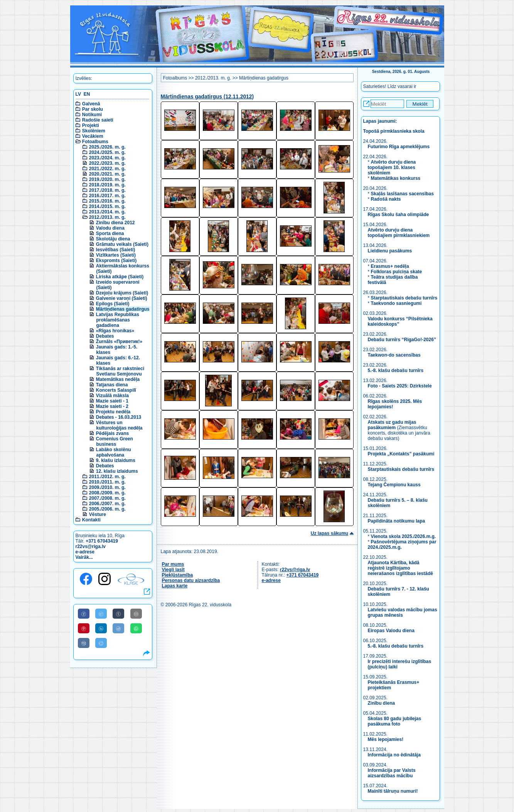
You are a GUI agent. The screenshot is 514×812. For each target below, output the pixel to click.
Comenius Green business (115, 442)
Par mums (173, 564)
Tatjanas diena (112, 385)
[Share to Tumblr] (118, 614)
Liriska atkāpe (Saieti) (120, 277)
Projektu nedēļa (113, 412)
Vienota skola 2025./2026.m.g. (404, 536)
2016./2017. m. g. (107, 196)
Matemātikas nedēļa (118, 379)
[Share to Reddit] (118, 628)
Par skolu (93, 109)
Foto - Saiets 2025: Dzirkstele (400, 386)
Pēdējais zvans (112, 433)
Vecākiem (93, 136)
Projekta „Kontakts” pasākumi (401, 454)
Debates (105, 336)
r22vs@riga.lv (91, 546)
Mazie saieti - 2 (112, 406)
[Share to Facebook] (84, 614)
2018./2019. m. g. (107, 185)
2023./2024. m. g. (107, 158)
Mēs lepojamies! (386, 739)
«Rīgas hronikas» (115, 331)
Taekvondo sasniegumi (397, 303)
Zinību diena (382, 703)
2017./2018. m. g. (107, 190)
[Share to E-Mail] (136, 614)
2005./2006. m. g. (107, 509)
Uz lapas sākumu (329, 533)
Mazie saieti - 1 (112, 401)
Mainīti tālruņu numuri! (393, 791)
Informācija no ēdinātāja (394, 755)
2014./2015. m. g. (107, 206)
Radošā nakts (386, 199)
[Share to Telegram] (101, 643)
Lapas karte (175, 586)
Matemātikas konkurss (396, 178)
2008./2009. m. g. (107, 493)
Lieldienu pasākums (390, 251)
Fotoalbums (95, 142)
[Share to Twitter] (101, 614)
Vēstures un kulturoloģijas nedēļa (119, 425)
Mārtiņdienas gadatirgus (123, 309)
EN (87, 94)
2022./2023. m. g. (107, 163)
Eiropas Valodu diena (391, 631)
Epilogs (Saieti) (113, 304)
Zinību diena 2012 (115, 223)
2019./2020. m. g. (107, 179)
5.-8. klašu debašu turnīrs (396, 370)
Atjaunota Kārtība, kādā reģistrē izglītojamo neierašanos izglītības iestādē (400, 568)
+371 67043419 (102, 541)
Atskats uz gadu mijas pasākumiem (392, 425)
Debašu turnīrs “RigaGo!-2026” (402, 340)
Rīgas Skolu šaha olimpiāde (399, 215)
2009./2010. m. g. (107, 487)
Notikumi (92, 115)
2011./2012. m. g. (107, 477)
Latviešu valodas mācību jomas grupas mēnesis (403, 612)
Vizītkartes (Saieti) (116, 255)
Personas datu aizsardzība (191, 580)
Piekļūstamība (178, 575)
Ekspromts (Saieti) (116, 261)
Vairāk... (84, 557)
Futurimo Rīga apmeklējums (399, 147)
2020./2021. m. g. (107, 174)
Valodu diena (110, 228)
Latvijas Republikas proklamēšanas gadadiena (118, 320)
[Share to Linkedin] (101, 628)
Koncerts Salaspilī (116, 390)
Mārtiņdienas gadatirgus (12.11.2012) (207, 97)
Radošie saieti (98, 120)
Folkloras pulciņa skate (397, 272)
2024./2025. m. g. (107, 152)
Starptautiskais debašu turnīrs (404, 298)
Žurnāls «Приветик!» (119, 342)
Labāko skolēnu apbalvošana (114, 452)
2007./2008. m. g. (107, 498)
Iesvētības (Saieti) (115, 250)
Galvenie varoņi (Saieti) (122, 298)
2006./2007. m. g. (107, 504)
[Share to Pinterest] (84, 628)
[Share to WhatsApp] (136, 628)
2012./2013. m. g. (107, 217)
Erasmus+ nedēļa (390, 266)
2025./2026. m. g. (107, 147)
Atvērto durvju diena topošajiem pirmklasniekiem (399, 233)
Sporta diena (110, 233)
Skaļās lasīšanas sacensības (402, 194)
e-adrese (85, 552)
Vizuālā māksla (112, 396)
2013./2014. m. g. (107, 212)
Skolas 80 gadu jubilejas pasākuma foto (395, 721)
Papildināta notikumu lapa (397, 521)
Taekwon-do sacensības (394, 355)
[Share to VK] (84, 643)
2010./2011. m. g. (107, 482)
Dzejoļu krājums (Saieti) (122, 293)
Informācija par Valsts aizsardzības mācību (392, 773)
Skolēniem (94, 131)
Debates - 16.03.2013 (119, 417)
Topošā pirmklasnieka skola (394, 131)
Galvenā (91, 104)
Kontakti (91, 520)
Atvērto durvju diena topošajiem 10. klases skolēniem (392, 167)
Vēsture (98, 514)
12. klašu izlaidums (117, 471)
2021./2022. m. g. (107, 169)
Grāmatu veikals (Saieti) (122, 244)
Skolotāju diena (113, 239)
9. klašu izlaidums (116, 460)
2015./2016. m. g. (107, 201)
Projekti (91, 125)
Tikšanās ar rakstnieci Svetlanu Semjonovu (120, 371)
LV (78, 94)
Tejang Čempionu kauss (394, 485)
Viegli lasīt (173, 570)
